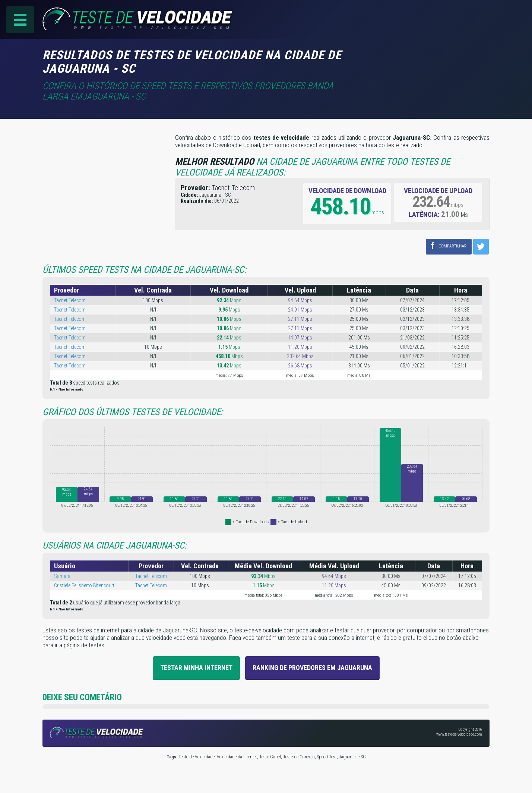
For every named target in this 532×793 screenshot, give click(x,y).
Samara (62, 576)
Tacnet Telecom (70, 300)
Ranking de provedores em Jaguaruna (312, 668)
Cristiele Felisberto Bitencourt (84, 585)
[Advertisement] (427, 59)
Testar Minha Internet (196, 668)
